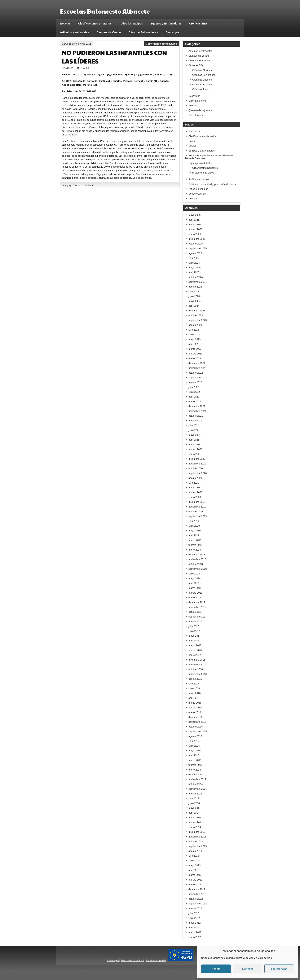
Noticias (65, 24)
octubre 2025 (196, 244)
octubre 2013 (196, 841)
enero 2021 (195, 454)
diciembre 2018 (197, 554)
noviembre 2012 (197, 894)
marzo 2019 (195, 540)
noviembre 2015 (197, 722)
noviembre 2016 (197, 664)
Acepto (216, 969)
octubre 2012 (196, 899)
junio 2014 (194, 803)
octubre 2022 (196, 373)
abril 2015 (194, 755)
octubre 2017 (196, 612)
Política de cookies (199, 179)
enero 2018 (195, 598)
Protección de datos (203, 173)
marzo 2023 (195, 349)
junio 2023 (194, 334)
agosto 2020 (195, 478)
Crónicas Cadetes (202, 80)
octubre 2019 (196, 511)
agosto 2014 (195, 794)
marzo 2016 (195, 703)
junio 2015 (194, 746)
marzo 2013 (195, 875)
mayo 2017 (194, 636)
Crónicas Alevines (202, 70)
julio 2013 (194, 856)
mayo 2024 (194, 301)
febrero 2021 (195, 449)
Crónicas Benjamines (204, 75)
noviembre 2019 (197, 507)
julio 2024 (194, 291)
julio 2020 (194, 483)
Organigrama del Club (200, 163)
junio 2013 (194, 861)
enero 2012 (195, 937)
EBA (64, 44)
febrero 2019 (195, 545)
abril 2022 (194, 397)
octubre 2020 (196, 468)
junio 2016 (194, 688)
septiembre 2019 (198, 516)
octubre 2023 (196, 315)
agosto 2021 (195, 421)
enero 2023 (195, 358)
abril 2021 (194, 440)
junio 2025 (194, 263)
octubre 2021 (196, 416)
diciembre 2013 (197, 832)
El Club (192, 146)
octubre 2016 (196, 669)
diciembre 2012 (197, 889)
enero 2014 (195, 827)
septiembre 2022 (198, 378)
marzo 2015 (195, 760)
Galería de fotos (197, 101)
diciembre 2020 (197, 459)
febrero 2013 (195, 880)
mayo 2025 (194, 268)
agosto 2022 (195, 382)
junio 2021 (194, 430)
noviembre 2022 (197, 368)
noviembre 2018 (197, 559)
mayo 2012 (194, 923)
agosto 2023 (195, 325)
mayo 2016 (194, 693)
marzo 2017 (195, 645)
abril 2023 (194, 344)
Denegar (248, 969)
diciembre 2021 (197, 406)
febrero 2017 (195, 650)
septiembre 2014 (198, 789)
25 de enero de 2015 (80, 44)
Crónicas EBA (198, 24)
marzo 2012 (195, 932)
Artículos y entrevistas (75, 32)
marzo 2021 (195, 444)
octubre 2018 (196, 564)
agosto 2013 (195, 851)
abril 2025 (194, 272)
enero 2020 (195, 497)
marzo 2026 (195, 224)
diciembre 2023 (197, 311)
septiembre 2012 (198, 904)
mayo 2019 (194, 531)
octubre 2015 (196, 727)
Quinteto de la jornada (201, 110)
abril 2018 (194, 583)
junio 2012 (194, 918)
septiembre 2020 (198, 473)
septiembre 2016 (198, 674)
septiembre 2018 (198, 569)
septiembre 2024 (198, 282)
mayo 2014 (194, 808)
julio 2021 (194, 425)
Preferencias (279, 969)
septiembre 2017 (198, 617)
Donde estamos (197, 194)
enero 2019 (195, 550)
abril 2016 (194, 698)
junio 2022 (194, 392)
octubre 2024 (196, 277)
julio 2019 (194, 521)
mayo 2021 (194, 435)
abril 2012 (194, 927)
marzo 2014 (195, 817)
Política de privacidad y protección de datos (212, 184)
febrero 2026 (195, 229)
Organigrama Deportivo (205, 168)
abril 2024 (194, 306)
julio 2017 (194, 626)
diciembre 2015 (197, 717)
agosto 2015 (195, 736)
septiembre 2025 (198, 248)
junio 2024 (194, 296)
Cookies (193, 141)
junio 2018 (194, 574)
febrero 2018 (195, 593)
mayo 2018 (194, 578)
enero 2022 (195, 401)
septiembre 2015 (198, 731)
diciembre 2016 (197, 660)
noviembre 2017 (197, 607)
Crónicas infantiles (83, 185)
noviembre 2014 (197, 779)
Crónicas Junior (201, 89)
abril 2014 (194, 813)
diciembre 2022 (197, 363)
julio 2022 (194, 387)
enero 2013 (195, 884)
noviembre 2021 (197, 411)
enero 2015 (195, 770)
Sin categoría (196, 115)
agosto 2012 (195, 908)
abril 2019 (194, 535)
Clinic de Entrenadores (143, 32)
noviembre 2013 (197, 837)
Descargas (172, 32)
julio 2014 (194, 798)
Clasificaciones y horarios (95, 24)
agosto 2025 (195, 253)
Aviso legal (194, 132)
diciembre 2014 (197, 774)
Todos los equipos (131, 24)
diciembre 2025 (197, 239)
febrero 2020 (195, 492)
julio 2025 (194, 258)
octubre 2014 (196, 784)
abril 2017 (194, 641)
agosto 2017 (195, 621)
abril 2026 (194, 220)
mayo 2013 (194, 865)
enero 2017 (195, 655)
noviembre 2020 (197, 464)
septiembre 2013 (198, 846)
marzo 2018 (195, 588)
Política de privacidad (132, 960)
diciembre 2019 (197, 502)
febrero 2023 (195, 354)
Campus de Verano (109, 32)
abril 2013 (194, 870)
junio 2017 (194, 631)
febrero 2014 (195, 822)
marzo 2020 (195, 488)
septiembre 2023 (198, 320)
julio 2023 (194, 330)
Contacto (193, 198)
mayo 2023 (194, 339)
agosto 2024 (195, 287)
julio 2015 (194, 741)
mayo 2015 (194, 751)
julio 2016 (194, 684)
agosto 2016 (195, 679)
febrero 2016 (195, 708)
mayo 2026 (194, 215)
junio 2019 (194, 526)
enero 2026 (195, 234)
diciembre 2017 (197, 602)
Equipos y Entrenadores (166, 24)
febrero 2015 (195, 765)
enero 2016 (195, 712)
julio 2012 (194, 913)
